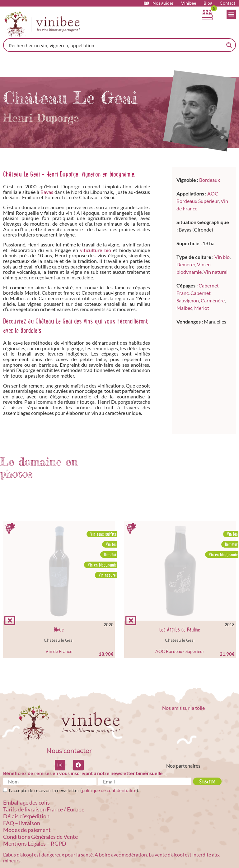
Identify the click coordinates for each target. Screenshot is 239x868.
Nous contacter (69, 750)
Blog (208, 3)
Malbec (184, 308)
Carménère (213, 300)
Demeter (186, 264)
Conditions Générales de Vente (40, 837)
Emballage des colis (26, 802)
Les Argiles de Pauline (180, 630)
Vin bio (222, 257)
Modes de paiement (27, 830)
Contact (227, 3)
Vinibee (189, 3)
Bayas (47, 192)
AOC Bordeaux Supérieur (180, 651)
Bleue (59, 630)
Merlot (202, 308)
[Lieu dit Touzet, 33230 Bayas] (204, 378)
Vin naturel (216, 272)
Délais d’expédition (26, 816)
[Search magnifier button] (229, 45)
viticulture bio (95, 250)
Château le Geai (59, 640)
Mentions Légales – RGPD (35, 843)
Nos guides (163, 3)
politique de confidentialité (109, 790)
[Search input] (115, 45)
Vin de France (59, 651)
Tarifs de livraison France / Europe (44, 809)
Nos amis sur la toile (183, 708)
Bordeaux (210, 180)
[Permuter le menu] (231, 14)
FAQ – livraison (22, 823)
